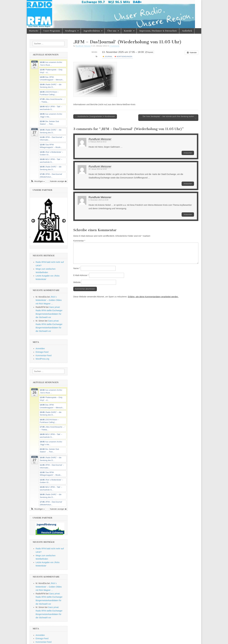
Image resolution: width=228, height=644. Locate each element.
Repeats (149, 52)
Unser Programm (52, 31)
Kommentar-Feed (44, 355)
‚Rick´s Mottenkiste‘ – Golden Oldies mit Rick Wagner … (49, 300)
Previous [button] (33, 221)
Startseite (34, 31)
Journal (108, 57)
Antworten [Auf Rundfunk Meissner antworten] (188, 153)
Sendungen (71, 31)
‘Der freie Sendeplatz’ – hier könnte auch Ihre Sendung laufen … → (169, 118)
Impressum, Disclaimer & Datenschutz (158, 31)
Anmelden (40, 349)
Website (77, 282)
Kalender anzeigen (58, 181)
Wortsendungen (123, 57)
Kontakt (128, 31)
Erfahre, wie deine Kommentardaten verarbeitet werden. (153, 297)
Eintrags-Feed (42, 352)
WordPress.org (42, 359)
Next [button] (64, 221)
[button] (38, 181)
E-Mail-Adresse (81, 275)
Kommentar (79, 241)
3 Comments (114, 46)
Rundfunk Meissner (83, 46)
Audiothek (187, 31)
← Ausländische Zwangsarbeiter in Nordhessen (95, 116)
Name (77, 268)
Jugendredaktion (92, 31)
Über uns (112, 31)
